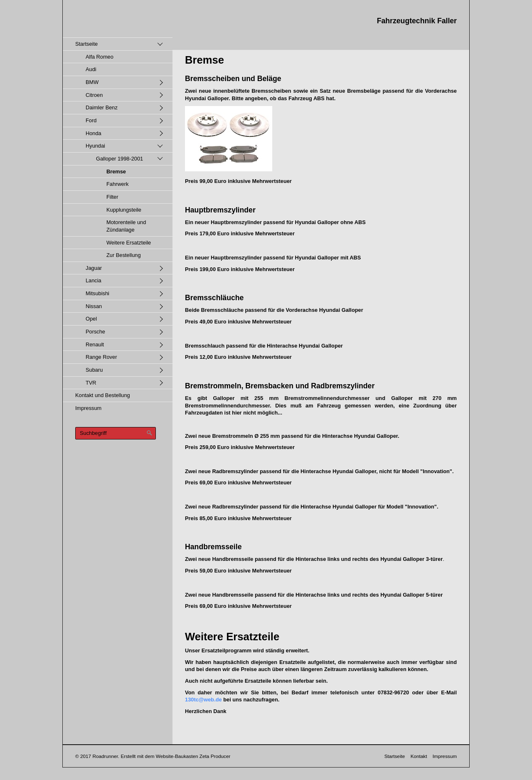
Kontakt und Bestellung (103, 395)
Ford (91, 120)
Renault (95, 344)
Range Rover (101, 357)
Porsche (95, 332)
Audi (91, 69)
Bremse (116, 172)
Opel (91, 319)
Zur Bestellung (124, 255)
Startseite (86, 44)
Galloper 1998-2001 (119, 159)
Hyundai (95, 146)
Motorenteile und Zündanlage (126, 226)
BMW (92, 82)
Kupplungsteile (124, 210)
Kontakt (419, 756)
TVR (91, 383)
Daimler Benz (102, 107)
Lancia (94, 280)
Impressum (88, 408)
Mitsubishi (97, 293)
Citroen (94, 95)
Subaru (94, 370)
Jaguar (94, 268)
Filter (112, 197)
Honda (94, 133)
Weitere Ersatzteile (129, 243)
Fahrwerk (117, 184)
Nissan (94, 306)
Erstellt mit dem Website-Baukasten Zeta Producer (175, 756)
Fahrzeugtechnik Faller (417, 21)
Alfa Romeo (100, 57)
